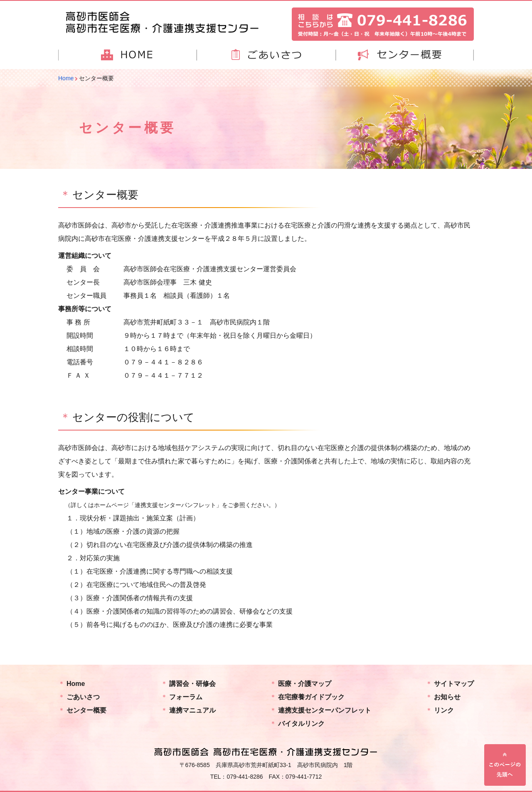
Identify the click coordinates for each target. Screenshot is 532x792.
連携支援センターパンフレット (325, 710)
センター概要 (86, 710)
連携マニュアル (192, 710)
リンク (444, 710)
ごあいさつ (83, 697)
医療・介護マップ (305, 684)
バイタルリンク (301, 724)
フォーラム (186, 697)
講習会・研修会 (192, 684)
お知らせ (447, 697)
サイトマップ (454, 684)
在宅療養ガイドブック (311, 697)
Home (76, 684)
